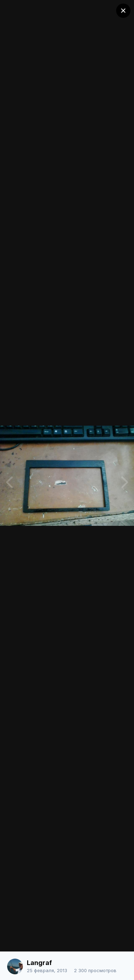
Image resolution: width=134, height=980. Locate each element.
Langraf (39, 963)
